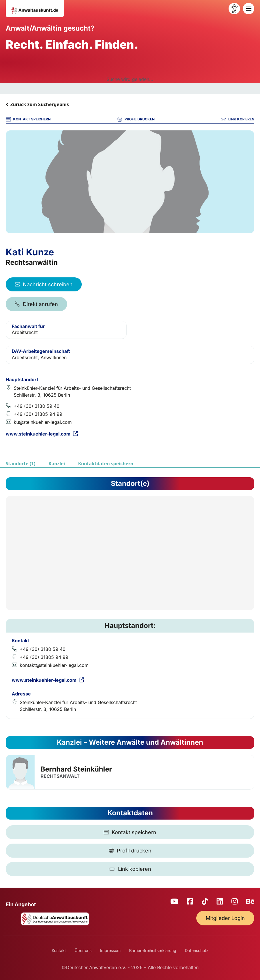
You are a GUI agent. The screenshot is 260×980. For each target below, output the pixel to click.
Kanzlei (57, 464)
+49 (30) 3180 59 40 (37, 406)
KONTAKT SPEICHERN (28, 119)
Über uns (83, 950)
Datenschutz (197, 950)
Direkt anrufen (36, 304)
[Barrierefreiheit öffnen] (234, 9)
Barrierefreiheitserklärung (153, 950)
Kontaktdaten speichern (106, 464)
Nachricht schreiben (44, 284)
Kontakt (59, 950)
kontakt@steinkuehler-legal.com (54, 665)
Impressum (110, 950)
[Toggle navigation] (249, 9)
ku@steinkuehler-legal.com (43, 422)
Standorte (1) (21, 464)
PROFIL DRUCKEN (136, 119)
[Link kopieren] (130, 869)
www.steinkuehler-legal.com (42, 434)
